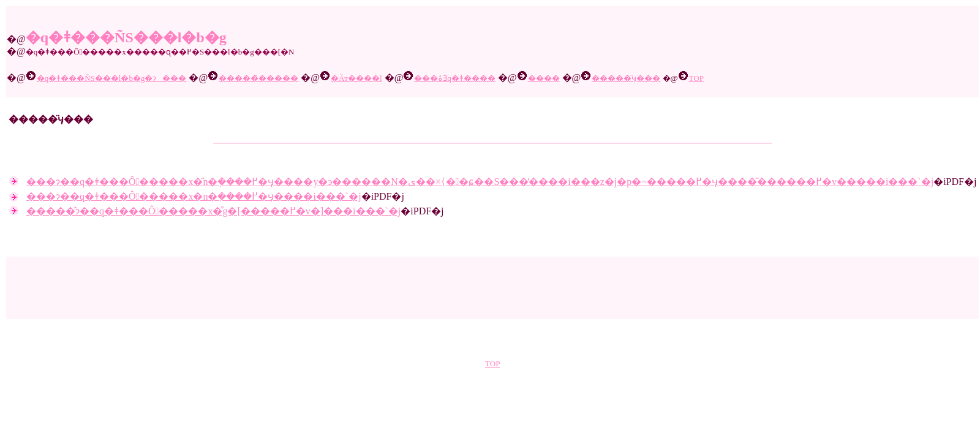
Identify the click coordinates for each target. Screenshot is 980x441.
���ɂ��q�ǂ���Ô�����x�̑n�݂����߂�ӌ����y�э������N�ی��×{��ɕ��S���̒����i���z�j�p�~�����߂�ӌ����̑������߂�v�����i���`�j (480, 182)
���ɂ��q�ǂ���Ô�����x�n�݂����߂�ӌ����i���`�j (194, 196)
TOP (492, 364)
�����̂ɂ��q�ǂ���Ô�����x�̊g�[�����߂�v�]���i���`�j (213, 211)
